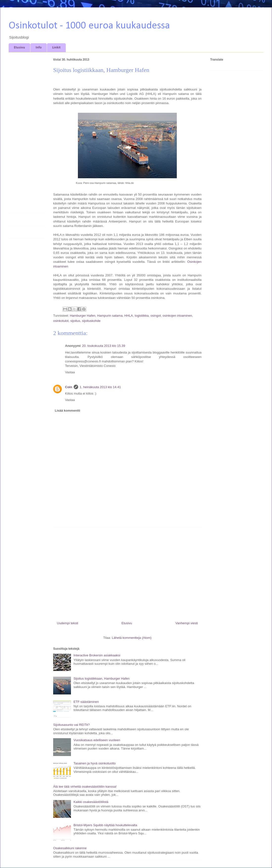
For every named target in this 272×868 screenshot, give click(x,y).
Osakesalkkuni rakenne (70, 848)
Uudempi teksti (68, 623)
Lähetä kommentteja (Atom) (132, 638)
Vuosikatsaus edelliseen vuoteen (97, 740)
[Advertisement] (127, 573)
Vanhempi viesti (187, 623)
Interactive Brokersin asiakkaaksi (97, 655)
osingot (156, 316)
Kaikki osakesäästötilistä (91, 802)
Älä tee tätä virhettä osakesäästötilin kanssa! (85, 787)
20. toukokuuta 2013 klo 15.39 (104, 346)
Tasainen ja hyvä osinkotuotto (95, 763)
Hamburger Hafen (82, 316)
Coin (69, 387)
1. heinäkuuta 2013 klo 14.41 (100, 387)
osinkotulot (61, 321)
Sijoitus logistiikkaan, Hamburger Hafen (102, 679)
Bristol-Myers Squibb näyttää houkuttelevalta (105, 825)
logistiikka (142, 316)
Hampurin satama (110, 316)
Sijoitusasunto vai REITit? (71, 725)
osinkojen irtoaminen (177, 316)
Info (39, 48)
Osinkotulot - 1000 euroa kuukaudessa (89, 26)
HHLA (129, 316)
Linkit (56, 48)
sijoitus (75, 321)
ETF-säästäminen (86, 702)
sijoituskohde (91, 321)
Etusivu (19, 48)
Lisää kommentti (68, 411)
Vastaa (70, 372)
